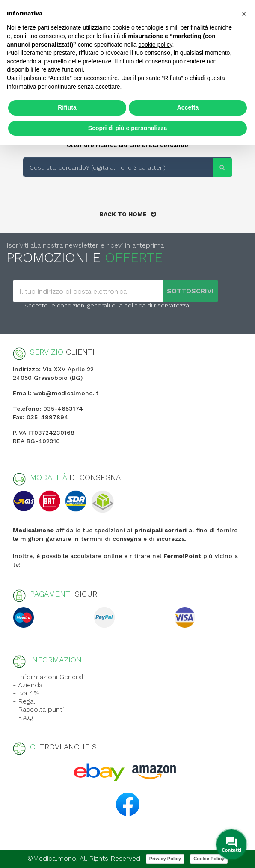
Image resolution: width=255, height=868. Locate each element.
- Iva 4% (26, 693)
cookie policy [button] (155, 45)
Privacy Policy (165, 859)
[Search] (127, 167)
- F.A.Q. (23, 717)
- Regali (25, 701)
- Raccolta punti (38, 709)
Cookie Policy (209, 859)
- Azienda (28, 685)
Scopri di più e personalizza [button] (127, 128)
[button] (244, 14)
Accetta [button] (188, 107)
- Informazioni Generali (49, 677)
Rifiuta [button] (67, 107)
